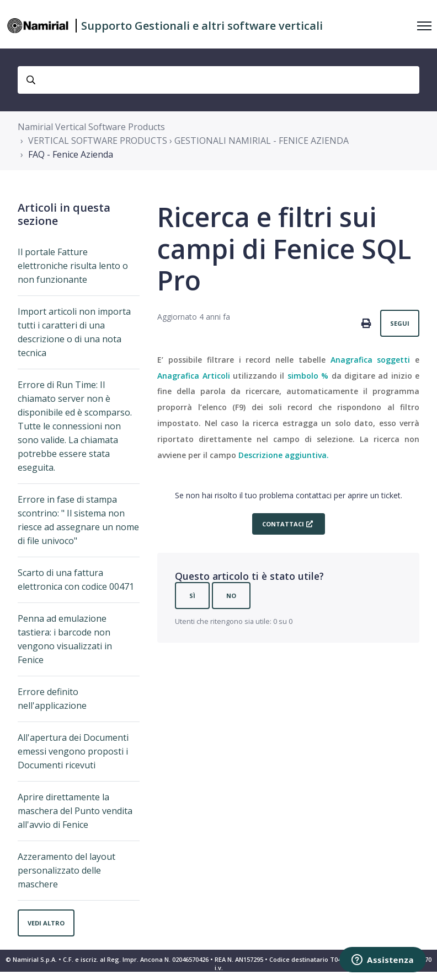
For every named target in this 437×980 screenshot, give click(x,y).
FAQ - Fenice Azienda (71, 154)
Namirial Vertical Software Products (91, 127)
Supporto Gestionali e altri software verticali (202, 26)
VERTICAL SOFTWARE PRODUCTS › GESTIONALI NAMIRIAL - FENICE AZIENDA (188, 141)
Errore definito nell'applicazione (52, 699)
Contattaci (283, 524)
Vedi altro (46, 923)
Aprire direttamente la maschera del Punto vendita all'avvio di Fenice (75, 811)
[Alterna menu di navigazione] (424, 26)
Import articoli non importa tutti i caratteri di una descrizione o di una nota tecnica (74, 332)
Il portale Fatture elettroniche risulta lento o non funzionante (73, 266)
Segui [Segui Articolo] (400, 323)
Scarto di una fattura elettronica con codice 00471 (76, 580)
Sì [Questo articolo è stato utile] (192, 596)
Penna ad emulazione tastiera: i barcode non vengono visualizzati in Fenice (65, 639)
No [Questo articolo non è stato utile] (231, 596)
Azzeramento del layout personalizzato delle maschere (66, 870)
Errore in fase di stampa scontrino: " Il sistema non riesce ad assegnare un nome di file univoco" (78, 520)
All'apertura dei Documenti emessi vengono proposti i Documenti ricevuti (73, 751)
